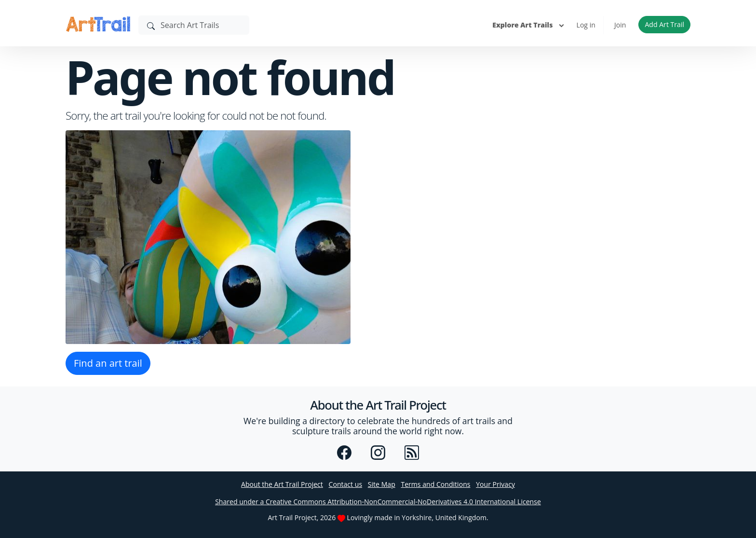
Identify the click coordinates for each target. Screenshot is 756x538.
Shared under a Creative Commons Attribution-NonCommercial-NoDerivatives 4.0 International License (378, 502)
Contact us (346, 484)
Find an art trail (108, 363)
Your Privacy (495, 484)
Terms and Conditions (435, 484)
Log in (586, 25)
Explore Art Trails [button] (522, 25)
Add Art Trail (664, 24)
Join (620, 25)
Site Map (382, 484)
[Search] (194, 25)
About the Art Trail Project (378, 405)
